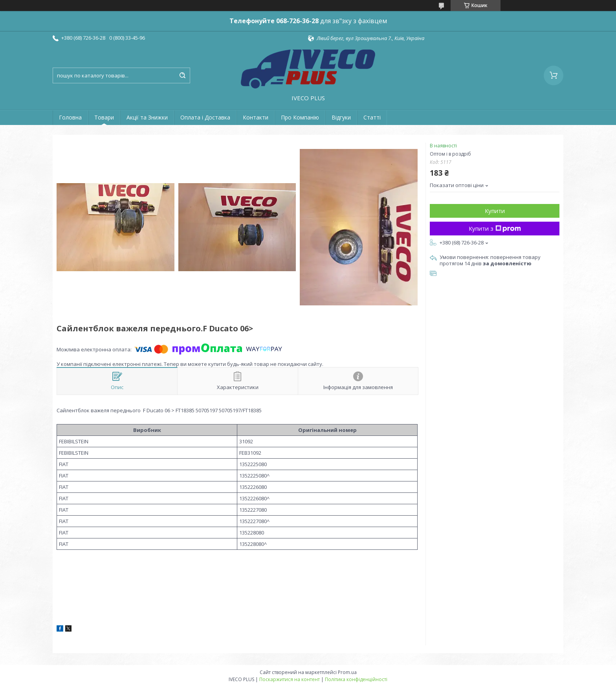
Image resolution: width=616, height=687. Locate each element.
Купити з (495, 228)
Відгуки (341, 117)
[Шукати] (182, 75)
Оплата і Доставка (205, 117)
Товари (104, 117)
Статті (372, 117)
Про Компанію (300, 117)
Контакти (256, 117)
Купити (495, 211)
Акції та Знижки (147, 117)
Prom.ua (347, 672)
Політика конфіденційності (356, 679)
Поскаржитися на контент (290, 679)
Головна (70, 117)
